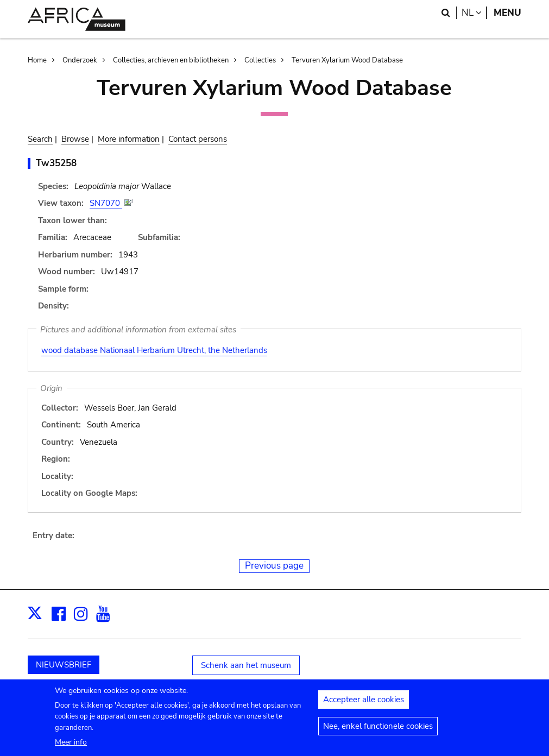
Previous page (274, 566)
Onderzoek (80, 60)
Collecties (260, 60)
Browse (75, 139)
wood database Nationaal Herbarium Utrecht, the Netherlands (154, 350)
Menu (507, 13)
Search (40, 139)
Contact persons (198, 139)
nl (474, 13)
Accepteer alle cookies (364, 703)
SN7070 (106, 203)
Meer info (71, 746)
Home (37, 60)
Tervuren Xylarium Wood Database (347, 60)
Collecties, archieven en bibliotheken (171, 60)
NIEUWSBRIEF (64, 665)
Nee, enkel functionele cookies (378, 730)
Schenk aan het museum (246, 665)
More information (129, 139)
